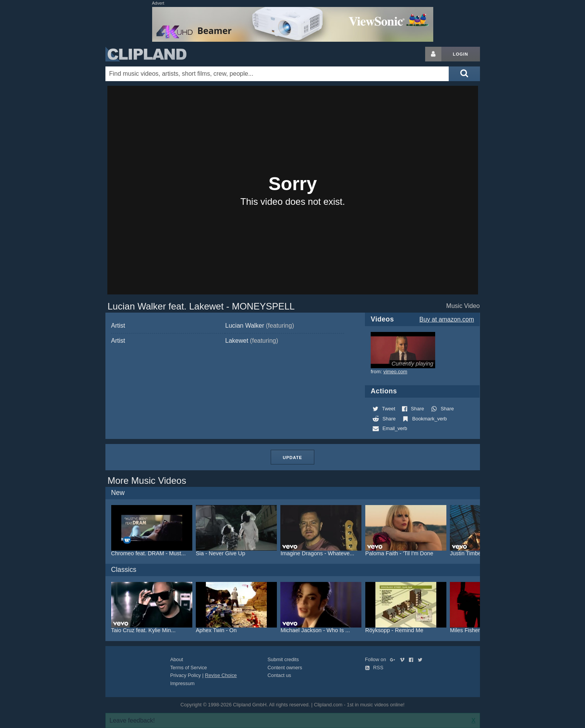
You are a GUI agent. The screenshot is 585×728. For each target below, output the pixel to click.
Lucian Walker (259, 326)
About (177, 659)
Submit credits (283, 659)
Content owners (285, 668)
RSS (374, 668)
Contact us (279, 675)
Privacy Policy (186, 675)
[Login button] (433, 54)
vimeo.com (395, 372)
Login (461, 54)
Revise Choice (221, 675)
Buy (447, 319)
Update (292, 458)
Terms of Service (189, 668)
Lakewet (252, 341)
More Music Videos (147, 481)
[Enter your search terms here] (277, 74)
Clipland (146, 54)
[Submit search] (464, 74)
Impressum (182, 683)
